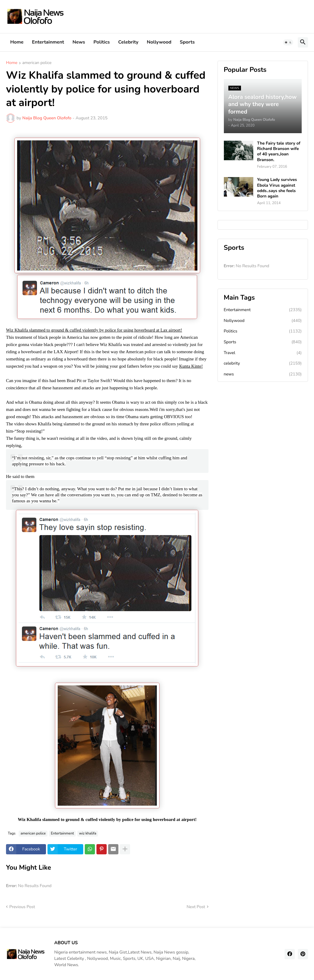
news (263, 374)
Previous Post (22, 907)
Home (17, 42)
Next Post (196, 907)
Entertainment (48, 42)
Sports (187, 42)
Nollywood (159, 42)
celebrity (263, 363)
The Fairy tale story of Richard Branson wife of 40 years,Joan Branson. (279, 152)
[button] (288, 42)
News (79, 42)
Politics (102, 42)
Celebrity (128, 42)
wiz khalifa (88, 833)
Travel (263, 353)
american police (37, 63)
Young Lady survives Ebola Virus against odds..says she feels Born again (277, 188)
